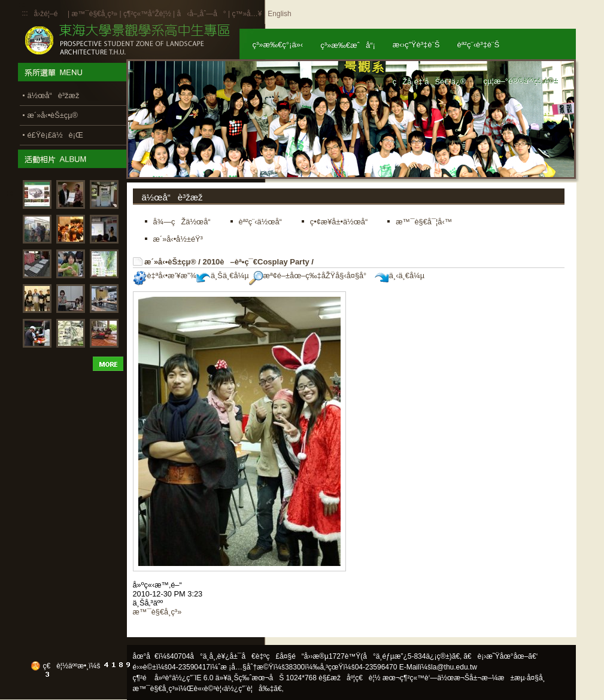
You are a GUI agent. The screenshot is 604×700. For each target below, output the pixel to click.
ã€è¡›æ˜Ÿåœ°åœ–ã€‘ (500, 656)
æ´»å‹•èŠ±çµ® (170, 262)
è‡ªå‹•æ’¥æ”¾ (165, 276)
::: (25, 13)
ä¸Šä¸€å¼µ (223, 276)
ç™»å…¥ (247, 14)
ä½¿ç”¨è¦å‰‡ (249, 689)
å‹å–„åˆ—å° (201, 14)
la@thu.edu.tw (454, 667)
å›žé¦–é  (50, 14)
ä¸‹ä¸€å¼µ (400, 276)
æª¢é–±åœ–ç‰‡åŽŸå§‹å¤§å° (311, 276)
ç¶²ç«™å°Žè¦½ (147, 14)
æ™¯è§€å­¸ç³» (95, 14)
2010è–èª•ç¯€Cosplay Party (256, 262)
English (279, 14)
